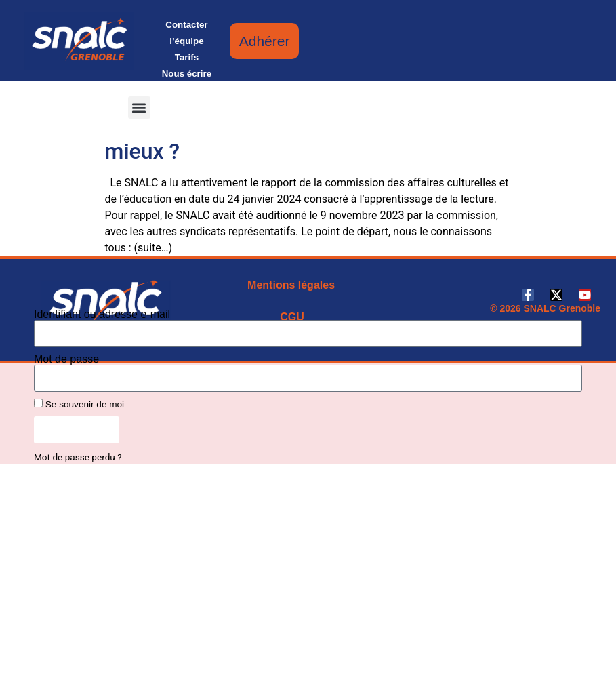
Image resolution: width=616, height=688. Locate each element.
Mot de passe (66, 359)
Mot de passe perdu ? (78, 457)
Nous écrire (187, 74)
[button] (139, 107)
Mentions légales (291, 285)
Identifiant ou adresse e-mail (102, 315)
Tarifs (187, 57)
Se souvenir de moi (79, 404)
